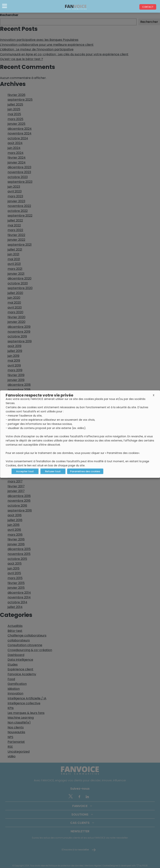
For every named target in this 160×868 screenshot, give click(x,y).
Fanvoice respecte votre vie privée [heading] (39, 395)
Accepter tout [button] (25, 471)
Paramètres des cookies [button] (85, 471)
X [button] (154, 395)
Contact (148, 7)
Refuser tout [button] (53, 471)
